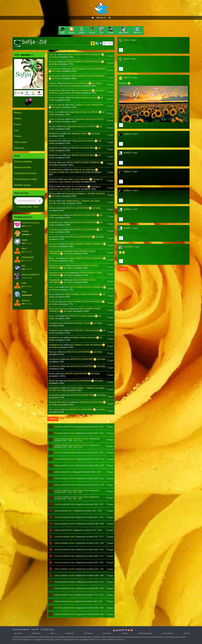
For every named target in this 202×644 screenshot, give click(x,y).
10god (40, 93)
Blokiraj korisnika (22, 167)
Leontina (53, 359)
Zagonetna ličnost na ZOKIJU (85, 112)
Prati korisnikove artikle (26, 179)
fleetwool (53, 90)
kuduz (126, 40)
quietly (70, 601)
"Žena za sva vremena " (85, 141)
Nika (70, 472)
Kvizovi (18, 124)
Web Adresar (88, 633)
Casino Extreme (168, 633)
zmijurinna (54, 69)
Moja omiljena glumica (87, 98)
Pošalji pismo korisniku (25, 173)
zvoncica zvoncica (58, 273)
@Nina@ (53, 76)
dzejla (52, 179)
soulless (71, 595)
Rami (51, 62)
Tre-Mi (52, 302)
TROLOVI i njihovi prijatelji (83, 316)
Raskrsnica (36, 633)
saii (50, 374)
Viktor (70, 530)
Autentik (125, 633)
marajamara (55, 323)
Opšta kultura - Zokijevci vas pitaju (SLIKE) (74, 202)
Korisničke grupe (48, 629)
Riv (50, 294)
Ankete (18, 118)
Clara (51, 54)
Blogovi (18, 113)
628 (33, 93)
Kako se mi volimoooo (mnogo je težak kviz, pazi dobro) (73, 171)
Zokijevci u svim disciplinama (89, 345)
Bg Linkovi (18, 633)
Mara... (52, 258)
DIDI (51, 186)
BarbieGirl (54, 134)
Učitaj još (53, 419)
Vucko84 (58, 427)
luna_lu (52, 287)
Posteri (18, 136)
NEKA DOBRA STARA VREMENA (86, 54)
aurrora (52, 237)
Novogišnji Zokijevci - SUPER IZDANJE (77, 195)
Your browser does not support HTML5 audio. (29, 201)
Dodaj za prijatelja (23, 162)
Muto (51, 162)
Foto (16, 130)
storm (70, 511)
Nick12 (52, 381)
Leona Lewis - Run (29, 207)
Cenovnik (35, 629)
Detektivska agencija (145, 633)
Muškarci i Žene (81, 134)
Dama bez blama (57, 309)
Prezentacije (70, 633)
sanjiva (127, 134)
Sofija (55, 57)
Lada (51, 83)
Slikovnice (19, 148)
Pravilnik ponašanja (21, 629)
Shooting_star (56, 266)
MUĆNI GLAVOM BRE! (85, 148)
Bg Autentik (107, 633)
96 (19, 93)
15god (27, 93)
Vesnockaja (54, 251)
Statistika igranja (22, 185)
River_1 (52, 112)
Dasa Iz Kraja (55, 98)
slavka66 (53, 388)
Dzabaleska (54, 170)
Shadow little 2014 (58, 402)
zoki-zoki (53, 409)
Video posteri (21, 142)
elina (51, 126)
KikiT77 (127, 77)
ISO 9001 (187, 633)
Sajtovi (53, 633)
